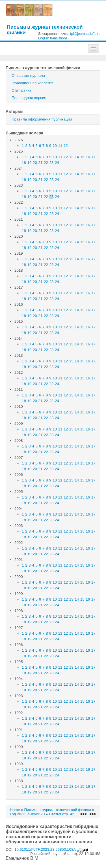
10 (55, 146)
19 (30, 163)
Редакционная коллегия (33, 83)
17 (93, 157)
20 (35, 163)
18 (24, 163)
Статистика (21, 90)
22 (46, 163)
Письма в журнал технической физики (45, 30)
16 (88, 157)
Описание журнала (28, 76)
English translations (53, 38)
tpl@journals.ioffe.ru (85, 34)
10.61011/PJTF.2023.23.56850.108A (51, 849)
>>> (93, 814)
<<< (83, 814)
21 (41, 163)
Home (15, 810)
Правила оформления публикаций (42, 119)
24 (57, 163)
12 (66, 146)
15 (82, 157)
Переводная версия (29, 98)
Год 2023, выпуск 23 (27, 814)
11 (60, 146)
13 (71, 157)
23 (52, 163)
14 (77, 157)
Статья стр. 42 (61, 814)
